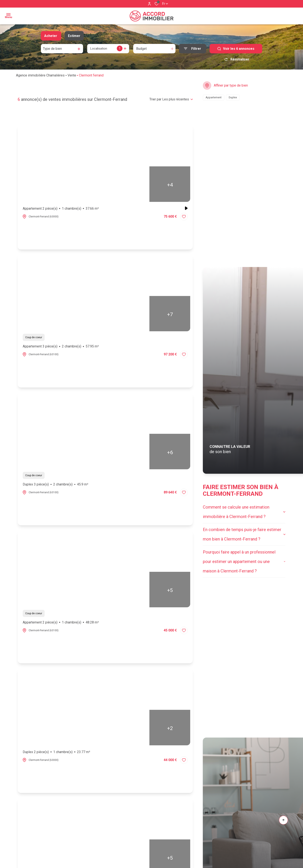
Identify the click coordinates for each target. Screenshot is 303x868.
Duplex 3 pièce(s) (55, 486)
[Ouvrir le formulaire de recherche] (193, 49)
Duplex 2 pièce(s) (56, 754)
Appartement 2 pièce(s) (61, 210)
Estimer (74, 36)
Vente (72, 77)
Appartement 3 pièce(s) (61, 348)
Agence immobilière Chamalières (40, 77)
